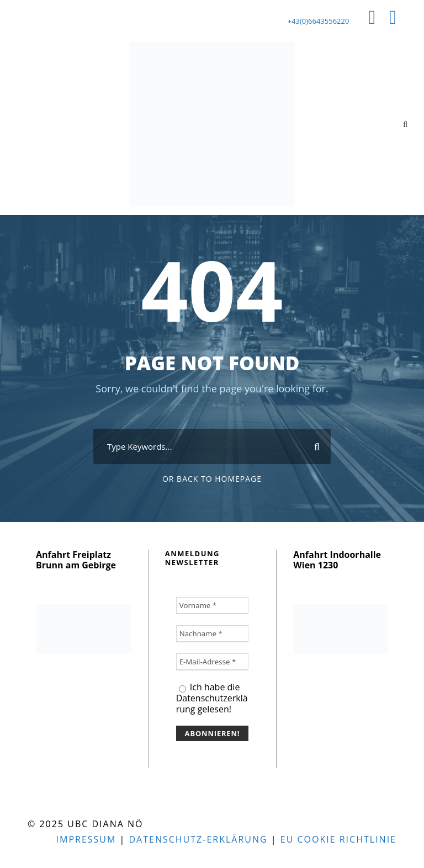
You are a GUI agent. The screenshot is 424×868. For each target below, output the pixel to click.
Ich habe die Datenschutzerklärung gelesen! (212, 698)
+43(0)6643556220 (319, 21)
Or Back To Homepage (212, 479)
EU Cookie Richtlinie (338, 839)
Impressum (86, 839)
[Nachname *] (213, 634)
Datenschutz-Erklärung (198, 839)
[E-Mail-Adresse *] (213, 662)
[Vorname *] (213, 606)
